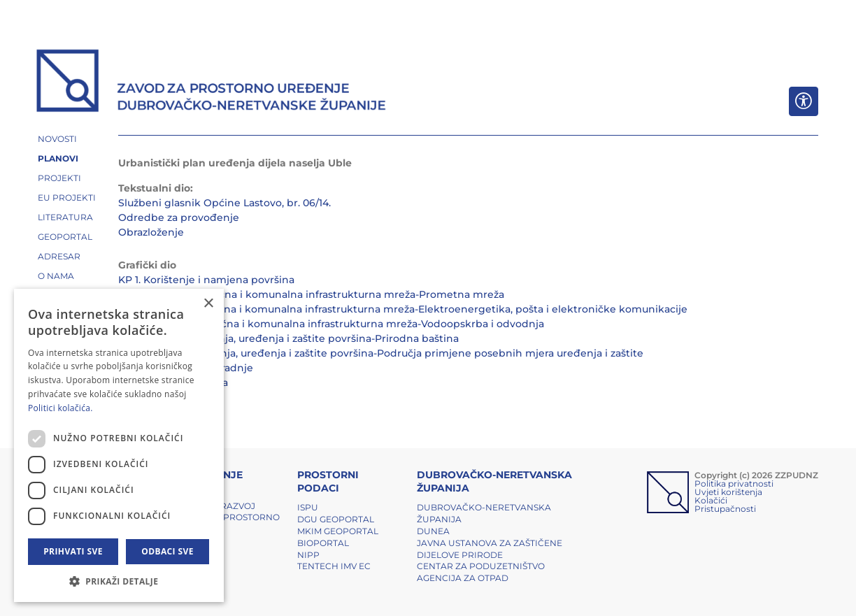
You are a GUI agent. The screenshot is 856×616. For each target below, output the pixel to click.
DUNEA (433, 531)
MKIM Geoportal (338, 531)
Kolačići (711, 500)
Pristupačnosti (725, 509)
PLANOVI (58, 158)
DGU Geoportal (336, 519)
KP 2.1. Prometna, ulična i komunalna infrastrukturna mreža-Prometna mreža (311, 294)
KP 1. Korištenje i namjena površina (206, 280)
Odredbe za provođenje (179, 217)
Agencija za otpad (463, 578)
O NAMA (56, 276)
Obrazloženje (151, 232)
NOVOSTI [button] (57, 139)
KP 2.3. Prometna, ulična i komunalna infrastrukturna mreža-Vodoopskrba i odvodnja (331, 324)
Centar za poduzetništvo (481, 566)
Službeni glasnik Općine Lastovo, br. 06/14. (224, 203)
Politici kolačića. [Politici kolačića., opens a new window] (60, 408)
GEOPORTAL (65, 237)
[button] (119, 581)
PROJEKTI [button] (59, 178)
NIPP (308, 555)
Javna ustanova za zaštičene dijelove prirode (490, 549)
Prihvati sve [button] (73, 551)
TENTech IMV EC (334, 566)
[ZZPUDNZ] (212, 83)
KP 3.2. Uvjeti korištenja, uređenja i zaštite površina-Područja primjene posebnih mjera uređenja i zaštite (381, 353)
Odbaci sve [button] (167, 551)
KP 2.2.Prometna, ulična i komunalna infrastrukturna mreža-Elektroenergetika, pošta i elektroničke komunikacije (403, 309)
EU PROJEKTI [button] (67, 198)
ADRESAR (59, 256)
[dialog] (119, 445)
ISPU (308, 507)
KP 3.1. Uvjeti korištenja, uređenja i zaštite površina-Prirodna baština (288, 338)
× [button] (208, 304)
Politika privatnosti (734, 484)
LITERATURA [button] (65, 217)
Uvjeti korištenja (728, 492)
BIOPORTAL (323, 543)
